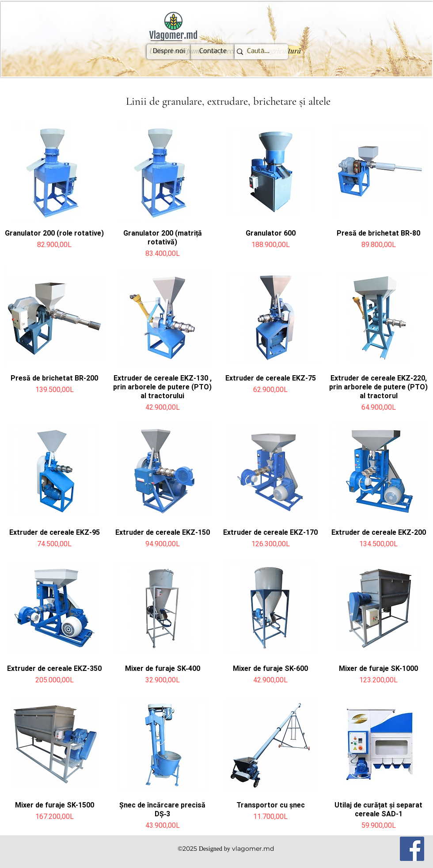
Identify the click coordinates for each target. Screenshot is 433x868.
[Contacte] (213, 52)
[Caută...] (258, 52)
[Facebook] (412, 849)
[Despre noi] (169, 52)
